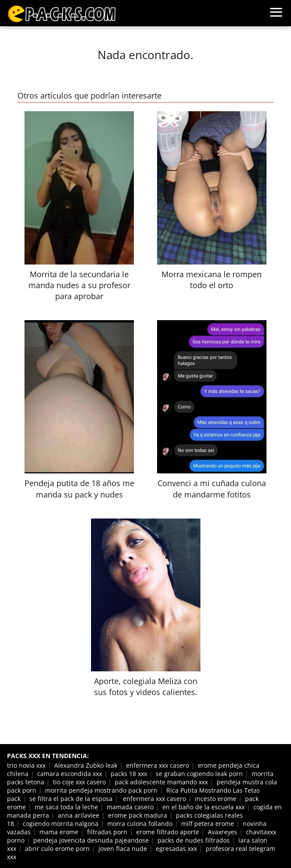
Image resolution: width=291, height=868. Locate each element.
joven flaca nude (123, 849)
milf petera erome (208, 824)
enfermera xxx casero (158, 765)
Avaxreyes (223, 832)
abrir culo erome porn (57, 849)
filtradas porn (107, 832)
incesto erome (216, 799)
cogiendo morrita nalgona (61, 824)
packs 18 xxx (129, 774)
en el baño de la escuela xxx (203, 807)
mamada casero (130, 807)
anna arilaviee (79, 815)
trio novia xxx (26, 765)
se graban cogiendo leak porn (199, 774)
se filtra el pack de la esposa (71, 799)
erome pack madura (138, 815)
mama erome (59, 832)
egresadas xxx (176, 849)
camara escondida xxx (70, 774)
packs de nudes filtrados (194, 840)
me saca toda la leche (66, 807)
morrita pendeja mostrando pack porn (101, 790)
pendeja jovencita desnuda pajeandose (91, 840)
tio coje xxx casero (79, 782)
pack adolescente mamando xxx (161, 782)
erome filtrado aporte (168, 832)
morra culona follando (140, 824)
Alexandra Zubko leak (86, 765)
